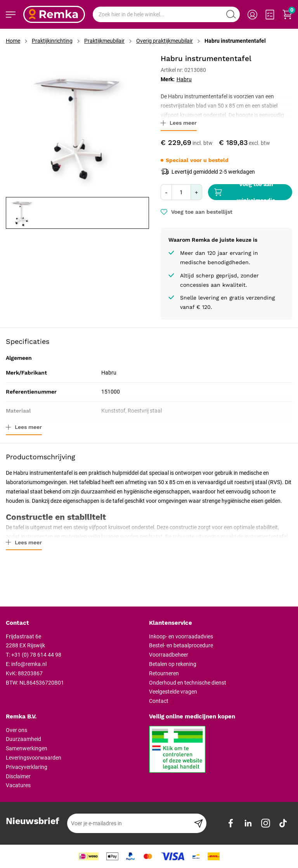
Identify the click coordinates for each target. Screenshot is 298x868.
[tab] (74, 623)
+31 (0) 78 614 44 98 (36, 655)
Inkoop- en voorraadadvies (181, 636)
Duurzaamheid (23, 739)
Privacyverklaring (27, 767)
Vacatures (18, 785)
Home (13, 41)
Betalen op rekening (173, 664)
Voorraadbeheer (169, 655)
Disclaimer (18, 776)
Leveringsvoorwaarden (34, 758)
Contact (159, 701)
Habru (184, 79)
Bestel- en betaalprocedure (181, 645)
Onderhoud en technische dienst (188, 683)
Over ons (16, 730)
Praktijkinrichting (52, 41)
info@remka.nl (29, 664)
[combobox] (166, 14)
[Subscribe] (198, 823)
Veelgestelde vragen (173, 692)
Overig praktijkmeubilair (165, 41)
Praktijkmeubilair (104, 41)
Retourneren (164, 673)
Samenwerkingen (27, 748)
